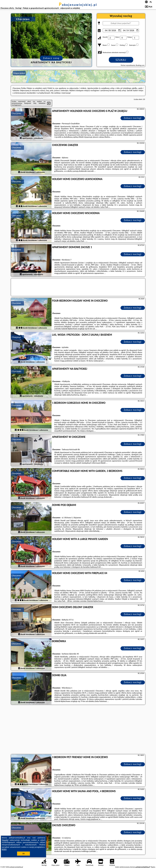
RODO (4, 849)
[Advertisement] (78, 730)
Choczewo (17, 113)
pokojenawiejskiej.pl (78, 5)
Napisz (153, 867)
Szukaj (121, 60)
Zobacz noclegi (133, 118)
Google (5, 840)
